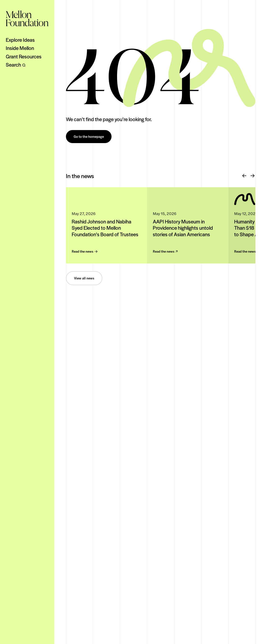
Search (16, 65)
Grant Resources (24, 56)
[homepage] (27, 18)
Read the (84, 252)
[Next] (253, 176)
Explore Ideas (20, 40)
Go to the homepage (89, 137)
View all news (84, 278)
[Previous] (244, 176)
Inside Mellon (20, 48)
